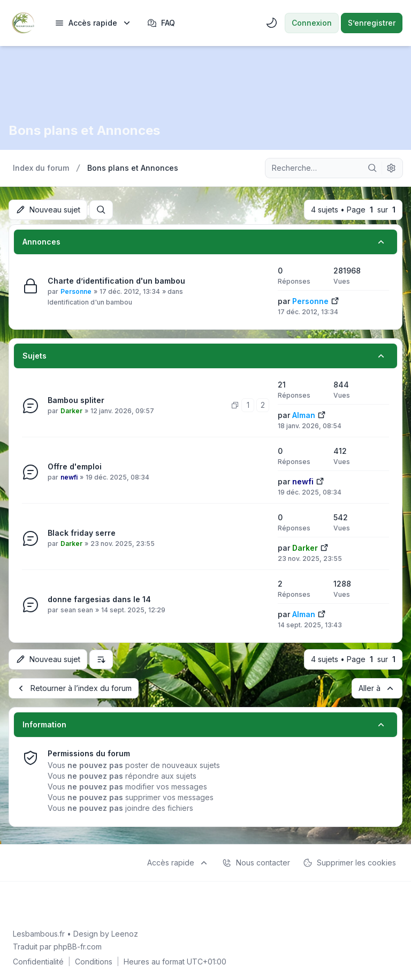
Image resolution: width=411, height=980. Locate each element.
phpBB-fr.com (78, 947)
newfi (69, 477)
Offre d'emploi (75, 466)
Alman (304, 415)
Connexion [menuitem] (312, 23)
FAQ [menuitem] (161, 23)
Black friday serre (82, 533)
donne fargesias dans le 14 (99, 599)
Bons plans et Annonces (84, 130)
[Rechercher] (372, 168)
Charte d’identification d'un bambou (116, 281)
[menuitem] (93, 23)
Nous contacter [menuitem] (256, 863)
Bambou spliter (76, 400)
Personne (76, 291)
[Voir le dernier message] (335, 300)
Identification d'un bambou (90, 302)
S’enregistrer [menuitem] (372, 23)
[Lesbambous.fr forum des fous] (23, 23)
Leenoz (125, 934)
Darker (71, 411)
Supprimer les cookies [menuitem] (349, 863)
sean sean (77, 610)
